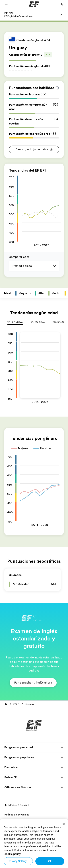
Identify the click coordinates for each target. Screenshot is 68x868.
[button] (6, 4)
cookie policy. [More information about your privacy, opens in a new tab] (13, 854)
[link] (18, 15)
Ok (50, 861)
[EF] (34, 4)
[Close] (64, 824)
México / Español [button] (17, 805)
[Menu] (61, 15)
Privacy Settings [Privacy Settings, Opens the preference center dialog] (18, 861)
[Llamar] (62, 4)
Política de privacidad (17, 815)
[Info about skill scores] (57, 88)
